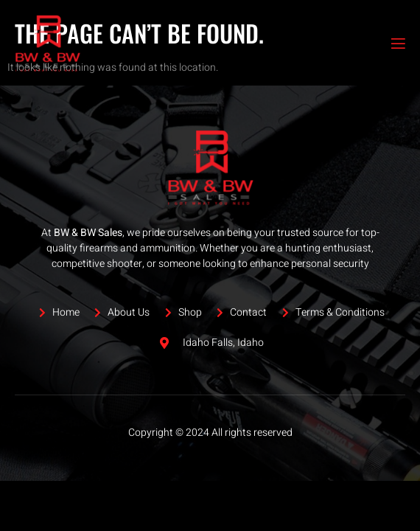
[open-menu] (397, 44)
